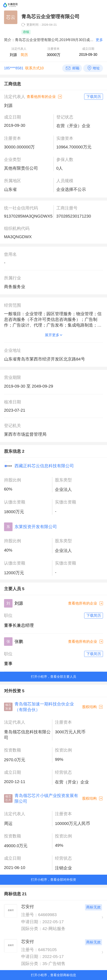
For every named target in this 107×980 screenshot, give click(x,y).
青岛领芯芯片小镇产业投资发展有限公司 (46, 798)
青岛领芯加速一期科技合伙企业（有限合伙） (44, 707)
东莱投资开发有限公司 (36, 527)
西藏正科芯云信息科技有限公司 (44, 466)
